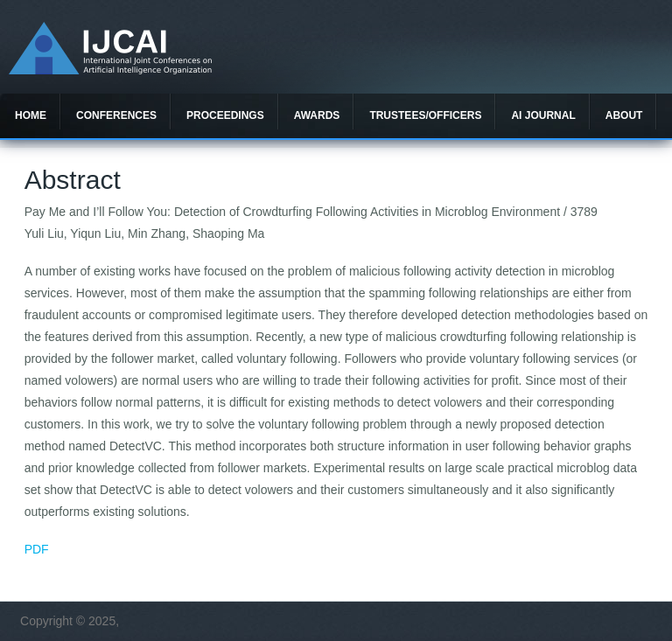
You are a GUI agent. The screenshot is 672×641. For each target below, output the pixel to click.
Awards (317, 115)
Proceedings (225, 115)
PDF (37, 549)
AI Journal (543, 115)
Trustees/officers (425, 115)
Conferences (116, 115)
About (624, 115)
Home (31, 115)
